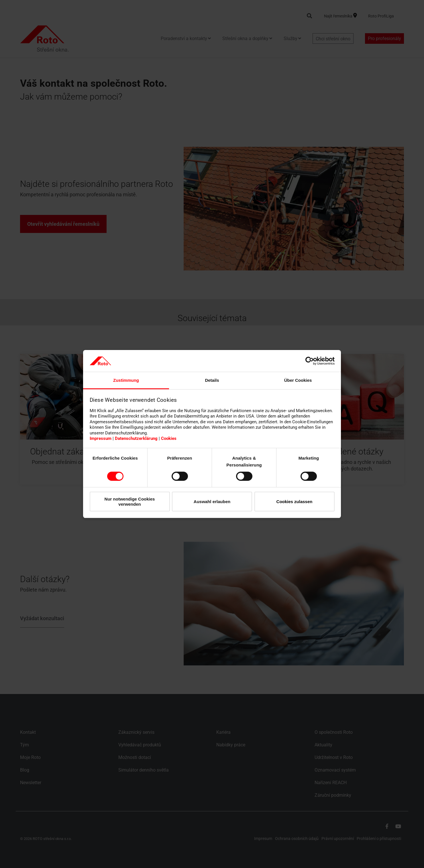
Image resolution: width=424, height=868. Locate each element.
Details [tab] (212, 380)
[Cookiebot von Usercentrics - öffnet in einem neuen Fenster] (310, 361)
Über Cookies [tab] (298, 380)
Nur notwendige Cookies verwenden (130, 501)
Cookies (169, 438)
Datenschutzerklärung (136, 438)
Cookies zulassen (295, 502)
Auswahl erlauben (212, 502)
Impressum (101, 438)
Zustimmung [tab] (126, 380)
